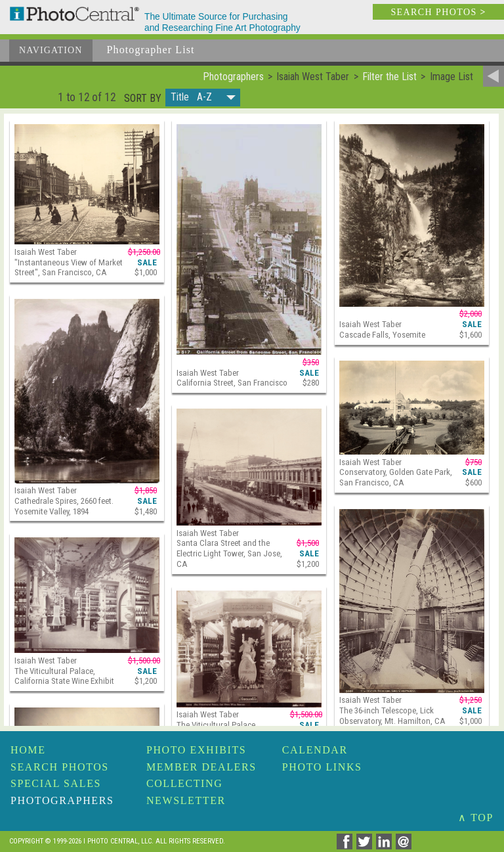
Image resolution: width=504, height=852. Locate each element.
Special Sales (56, 783)
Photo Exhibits (196, 750)
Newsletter (186, 800)
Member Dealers (201, 767)
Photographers (62, 800)
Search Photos (60, 767)
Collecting (184, 783)
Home (28, 750)
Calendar (315, 750)
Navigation (51, 50)
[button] (203, 98)
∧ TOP (476, 818)
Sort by (143, 99)
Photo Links (322, 767)
